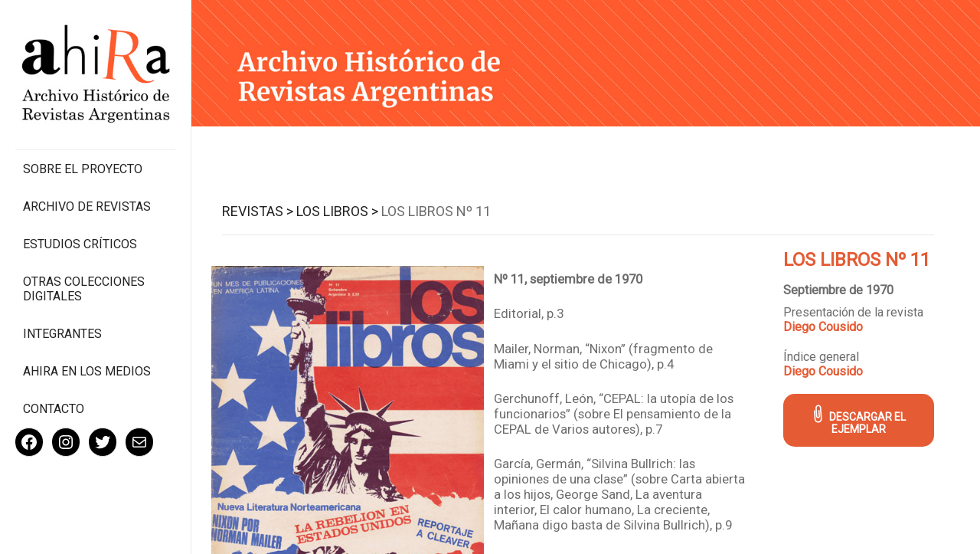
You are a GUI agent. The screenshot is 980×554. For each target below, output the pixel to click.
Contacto (54, 409)
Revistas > (258, 211)
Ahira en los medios (87, 371)
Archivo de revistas (87, 207)
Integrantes (62, 334)
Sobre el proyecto (83, 169)
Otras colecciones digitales (84, 289)
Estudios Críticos (80, 244)
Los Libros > (337, 211)
